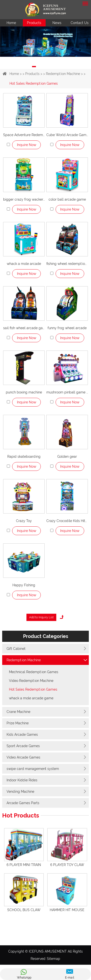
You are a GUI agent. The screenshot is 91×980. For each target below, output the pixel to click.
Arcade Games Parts (23, 803)
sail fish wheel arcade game (24, 328)
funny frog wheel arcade (67, 328)
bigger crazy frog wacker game (24, 199)
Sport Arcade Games (23, 746)
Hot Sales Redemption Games (34, 83)
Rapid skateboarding (24, 457)
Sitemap (54, 959)
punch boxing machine (24, 392)
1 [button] (34, 66)
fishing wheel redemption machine (67, 264)
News (57, 23)
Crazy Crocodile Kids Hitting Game (67, 521)
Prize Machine (18, 723)
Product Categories (46, 636)
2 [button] (42, 66)
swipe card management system (33, 769)
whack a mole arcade (24, 264)
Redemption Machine (63, 74)
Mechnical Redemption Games (34, 672)
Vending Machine (20, 792)
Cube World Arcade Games (67, 135)
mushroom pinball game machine (67, 392)
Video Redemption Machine (31, 681)
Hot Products (21, 816)
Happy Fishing (24, 585)
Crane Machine (18, 712)
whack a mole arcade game (31, 698)
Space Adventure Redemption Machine (24, 135)
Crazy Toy (24, 521)
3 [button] (50, 66)
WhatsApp (24, 978)
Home (11, 23)
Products (34, 23)
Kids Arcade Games (22, 735)
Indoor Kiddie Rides (22, 780)
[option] (45, 42)
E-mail (70, 978)
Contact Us (80, 23)
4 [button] (57, 66)
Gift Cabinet (16, 649)
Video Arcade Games (23, 757)
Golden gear (67, 457)
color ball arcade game (67, 199)
